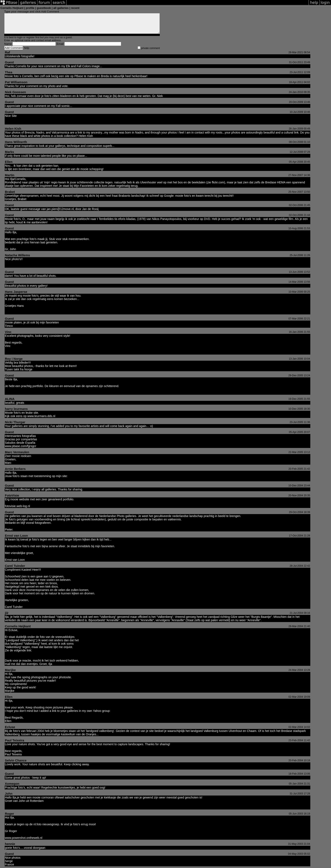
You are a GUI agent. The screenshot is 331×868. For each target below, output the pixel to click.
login (20, 37)
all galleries (61, 8)
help (26, 48)
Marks (9, 152)
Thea (9, 72)
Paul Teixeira (14, 740)
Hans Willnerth (16, 142)
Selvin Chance (16, 760)
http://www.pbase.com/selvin (24, 768)
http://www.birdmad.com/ (21, 123)
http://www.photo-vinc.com (22, 353)
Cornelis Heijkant (18, 626)
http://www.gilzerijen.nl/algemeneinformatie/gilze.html (39, 654)
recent (75, 8)
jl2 (7, 613)
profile (30, 8)
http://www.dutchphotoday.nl (23, 393)
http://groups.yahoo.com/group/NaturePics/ (138, 711)
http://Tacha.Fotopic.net (20, 266)
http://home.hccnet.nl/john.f (23, 808)
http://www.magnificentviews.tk (25, 479)
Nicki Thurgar (15, 422)
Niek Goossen (15, 92)
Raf (7, 52)
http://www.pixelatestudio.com (24, 313)
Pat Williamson (16, 82)
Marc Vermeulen (17, 452)
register (30, 37)
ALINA (10, 399)
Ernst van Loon (16, 536)
